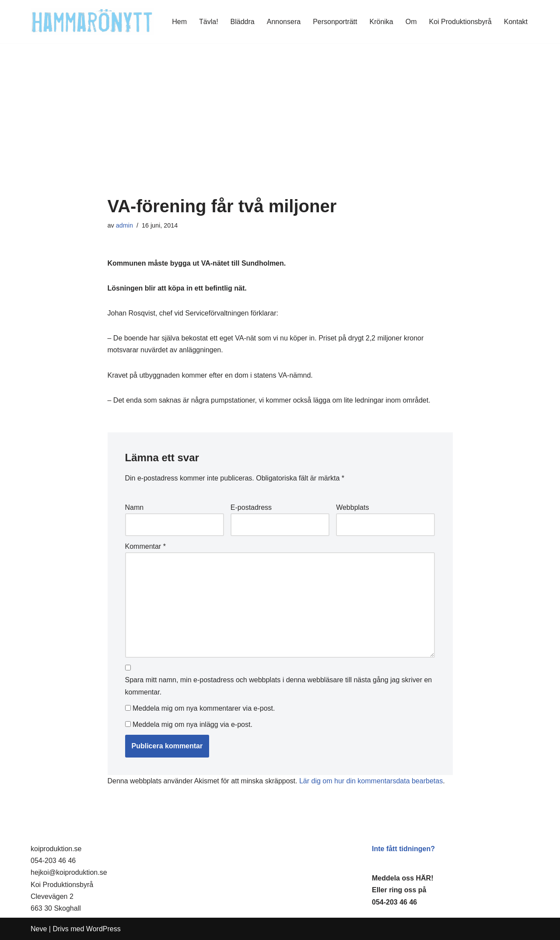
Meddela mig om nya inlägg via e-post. (192, 724)
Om (411, 22)
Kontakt (516, 22)
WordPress (103, 929)
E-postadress (251, 507)
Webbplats (352, 507)
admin (124, 225)
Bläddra (243, 22)
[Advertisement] (280, 131)
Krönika (381, 22)
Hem (179, 22)
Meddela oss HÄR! (402, 878)
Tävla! (209, 22)
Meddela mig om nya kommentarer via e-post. (204, 708)
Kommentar (145, 546)
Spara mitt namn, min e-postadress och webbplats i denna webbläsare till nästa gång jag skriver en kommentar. (279, 686)
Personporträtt (335, 22)
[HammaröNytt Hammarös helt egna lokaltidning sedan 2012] (92, 22)
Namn (135, 507)
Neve (39, 929)
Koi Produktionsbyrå (460, 22)
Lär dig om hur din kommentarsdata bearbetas (371, 781)
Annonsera (284, 22)
